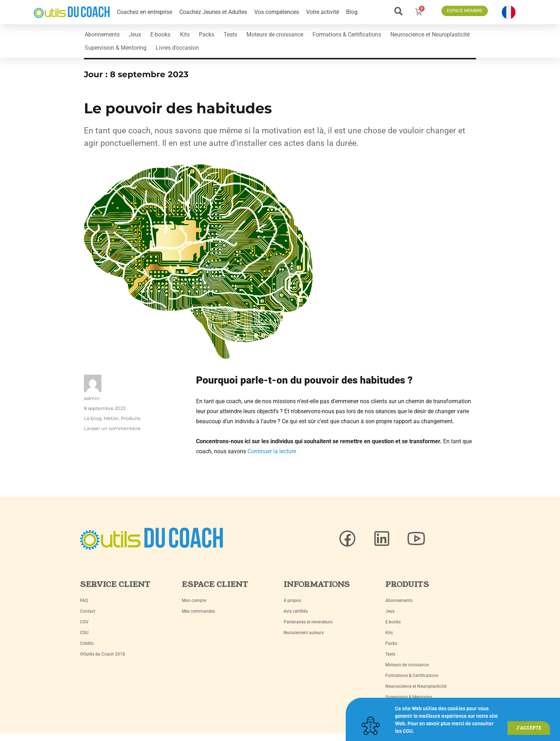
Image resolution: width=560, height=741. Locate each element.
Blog (352, 12)
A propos (292, 607)
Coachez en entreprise (144, 12)
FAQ (84, 607)
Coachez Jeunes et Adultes (213, 12)
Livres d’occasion (278, 52)
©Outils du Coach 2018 (102, 661)
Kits (202, 36)
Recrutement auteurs (304, 639)
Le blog (93, 425)
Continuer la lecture (272, 458)
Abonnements (105, 36)
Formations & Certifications (384, 36)
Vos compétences (277, 12)
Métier (111, 425)
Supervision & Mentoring (212, 52)
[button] (398, 11)
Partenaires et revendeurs (308, 628)
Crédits (87, 650)
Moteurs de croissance (307, 36)
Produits (131, 425)
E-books (173, 36)
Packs (229, 36)
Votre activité (322, 12)
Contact (88, 618)
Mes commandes (198, 618)
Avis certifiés (296, 618)
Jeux (142, 36)
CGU (84, 639)
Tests (257, 36)
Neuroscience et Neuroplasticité (127, 52)
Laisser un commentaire (112, 435)
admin (92, 405)
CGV (84, 628)
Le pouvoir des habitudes (178, 115)
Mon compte (194, 607)
